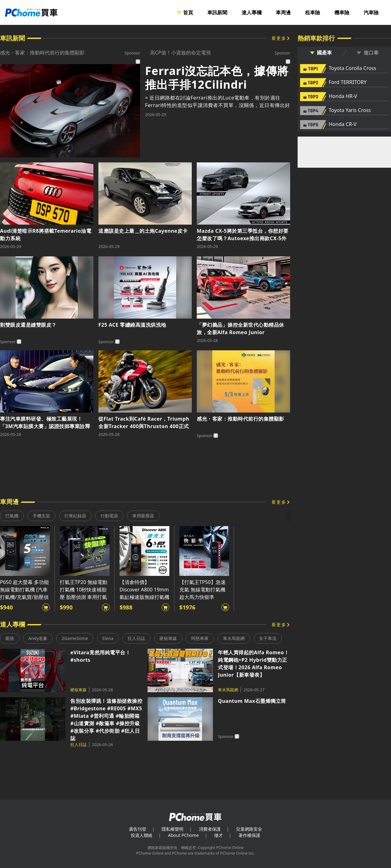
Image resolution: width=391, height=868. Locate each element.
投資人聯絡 (142, 835)
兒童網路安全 (249, 829)
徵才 (219, 835)
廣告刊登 (138, 829)
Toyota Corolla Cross (352, 68)
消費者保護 (210, 829)
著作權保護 (249, 835)
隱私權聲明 (172, 829)
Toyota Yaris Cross (350, 110)
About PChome (184, 835)
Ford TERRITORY (348, 82)
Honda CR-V (343, 124)
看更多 (279, 38)
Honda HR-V (343, 96)
